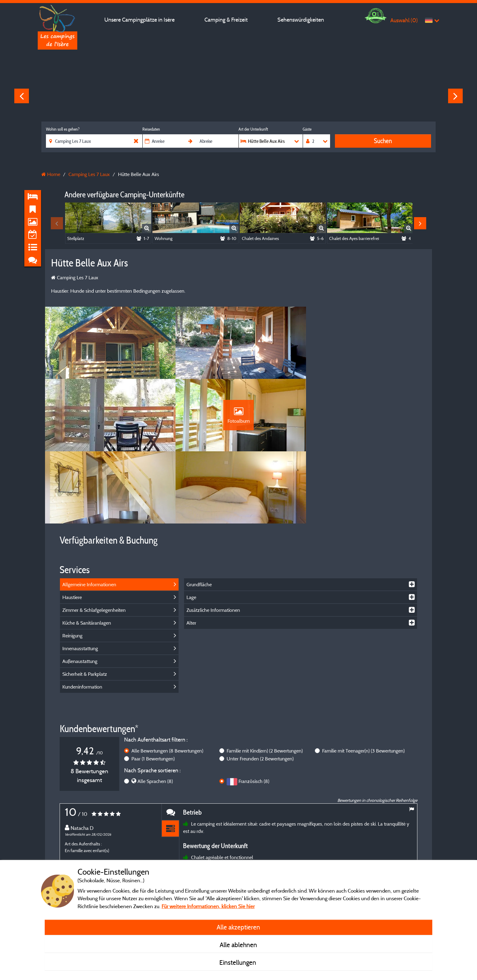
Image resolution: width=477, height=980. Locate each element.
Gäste (307, 129)
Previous (22, 96)
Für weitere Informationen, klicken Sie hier (208, 906)
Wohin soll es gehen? (63, 129)
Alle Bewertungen (167, 680)
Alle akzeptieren (238, 927)
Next (455, 96)
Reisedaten (151, 129)
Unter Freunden (260, 688)
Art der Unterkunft (253, 129)
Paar (153, 688)
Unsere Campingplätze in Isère (139, 20)
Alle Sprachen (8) (155, 710)
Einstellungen (238, 962)
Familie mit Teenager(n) (363, 680)
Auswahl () (404, 20)
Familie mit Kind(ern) (265, 680)
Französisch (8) (254, 710)
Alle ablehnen (238, 945)
